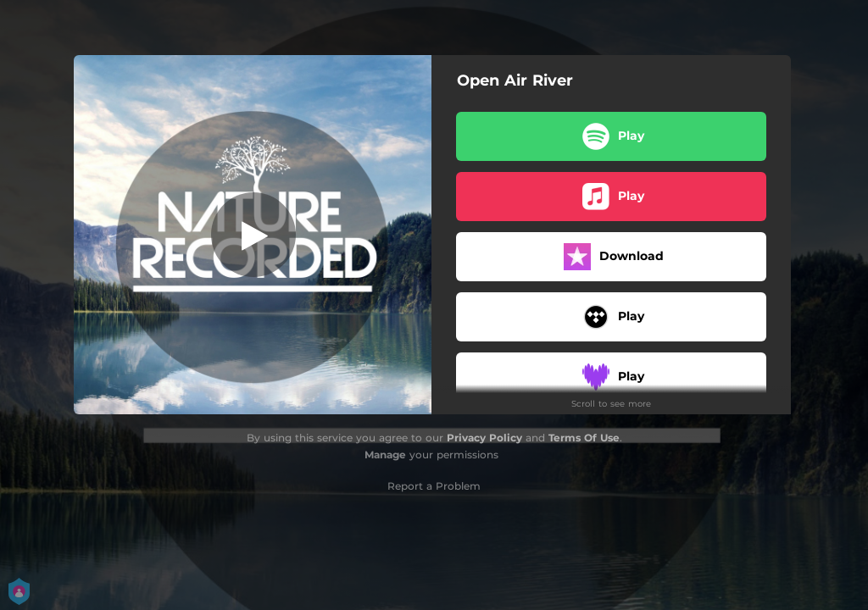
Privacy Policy (484, 438)
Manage (385, 455)
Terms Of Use (584, 438)
